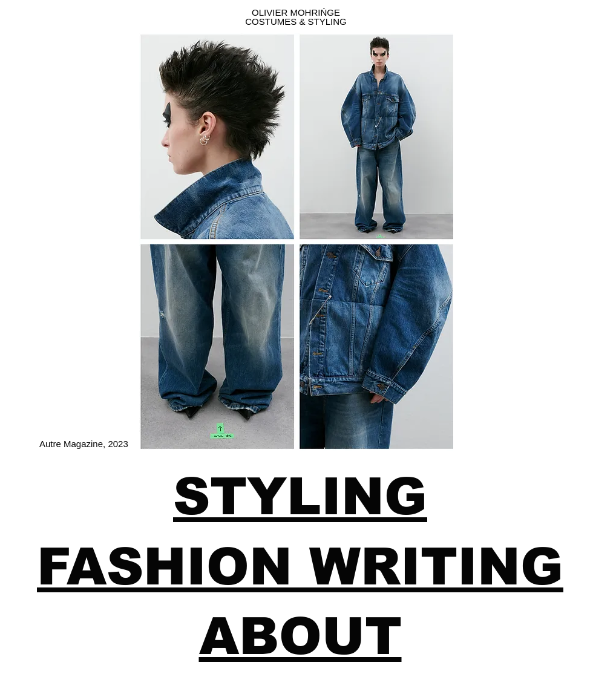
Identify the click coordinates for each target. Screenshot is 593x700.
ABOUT (300, 636)
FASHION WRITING (300, 567)
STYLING (300, 496)
